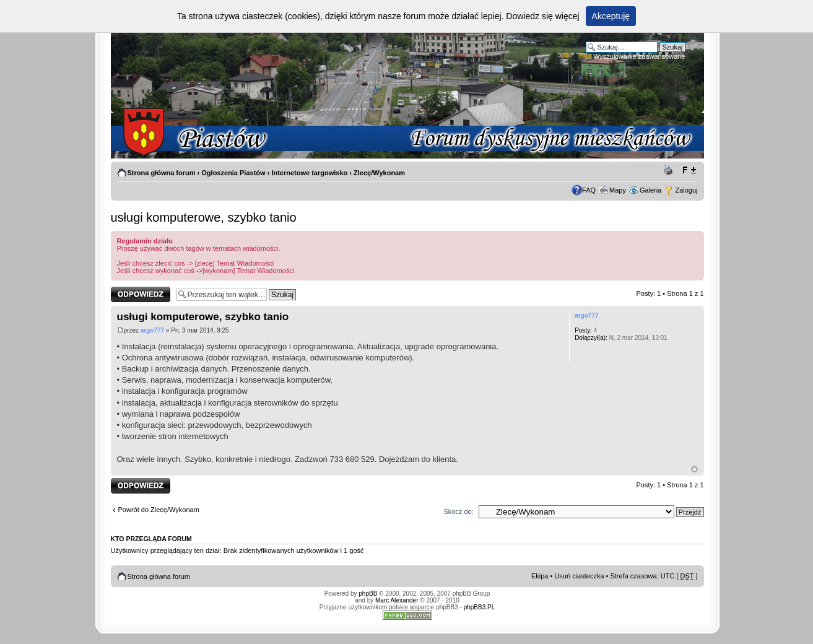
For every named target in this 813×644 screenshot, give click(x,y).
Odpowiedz (141, 294)
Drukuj (670, 170)
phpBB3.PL (480, 607)
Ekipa (540, 576)
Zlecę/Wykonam (379, 173)
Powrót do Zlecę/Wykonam (159, 510)
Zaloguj (686, 190)
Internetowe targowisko (309, 173)
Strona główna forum (162, 173)
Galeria (650, 190)
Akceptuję (611, 16)
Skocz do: (458, 511)
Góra (694, 469)
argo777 (152, 330)
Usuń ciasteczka (579, 576)
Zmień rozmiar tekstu (689, 170)
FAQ (589, 190)
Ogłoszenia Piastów (233, 173)
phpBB (368, 594)
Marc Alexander (397, 600)
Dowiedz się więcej (542, 16)
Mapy (618, 190)
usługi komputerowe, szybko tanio (204, 217)
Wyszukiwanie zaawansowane (639, 56)
